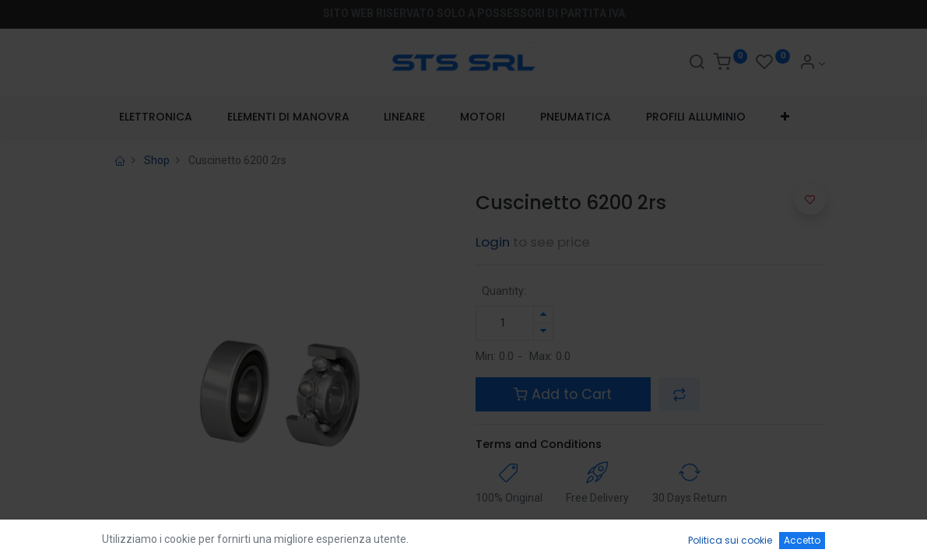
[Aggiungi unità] (543, 315)
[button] (785, 117)
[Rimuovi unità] (543, 332)
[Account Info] (812, 64)
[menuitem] (156, 117)
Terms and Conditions (539, 444)
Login (493, 242)
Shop (157, 160)
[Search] (697, 64)
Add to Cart (563, 394)
